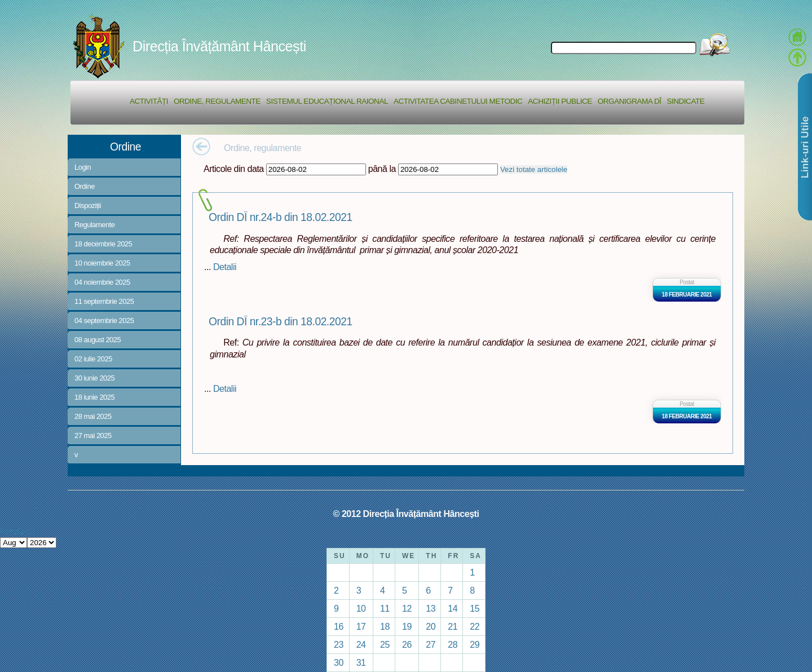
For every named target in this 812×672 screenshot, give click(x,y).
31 (361, 662)
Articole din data (234, 169)
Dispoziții (88, 205)
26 (407, 644)
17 (361, 626)
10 (361, 608)
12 (407, 608)
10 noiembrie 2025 (102, 263)
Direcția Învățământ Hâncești (219, 46)
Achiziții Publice (560, 101)
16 (339, 626)
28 (453, 644)
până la (382, 169)
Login (83, 167)
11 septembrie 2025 (104, 301)
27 (431, 644)
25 (385, 644)
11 (385, 608)
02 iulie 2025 (93, 359)
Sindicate (685, 101)
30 (339, 662)
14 (453, 608)
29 (475, 644)
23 (339, 644)
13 (431, 608)
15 (475, 608)
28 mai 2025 (93, 416)
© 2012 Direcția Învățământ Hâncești (406, 514)
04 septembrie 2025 (104, 320)
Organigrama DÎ (630, 101)
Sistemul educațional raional (327, 101)
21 (453, 626)
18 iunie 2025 (94, 397)
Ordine (85, 186)
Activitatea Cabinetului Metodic (458, 101)
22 (475, 626)
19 (407, 626)
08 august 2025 (98, 340)
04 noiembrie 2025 (102, 282)
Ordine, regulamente (217, 101)
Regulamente (94, 225)
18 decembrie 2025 (103, 244)
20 (431, 626)
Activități (149, 101)
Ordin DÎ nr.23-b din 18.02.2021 (281, 322)
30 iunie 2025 (94, 378)
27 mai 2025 (93, 436)
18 (385, 626)
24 (361, 644)
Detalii (225, 267)
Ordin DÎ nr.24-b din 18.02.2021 (281, 217)
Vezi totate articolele (534, 169)
